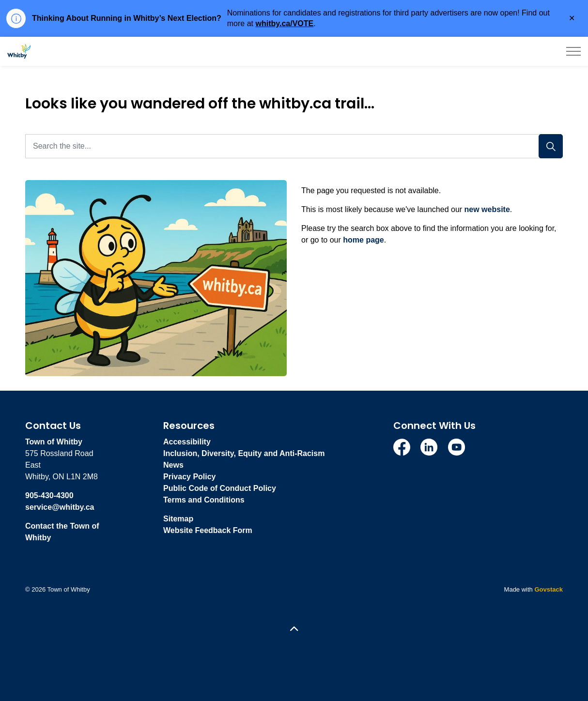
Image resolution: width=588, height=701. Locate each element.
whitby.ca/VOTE (284, 23)
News (173, 465)
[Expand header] (573, 51)
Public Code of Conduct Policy (220, 488)
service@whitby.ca (60, 507)
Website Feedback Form (208, 530)
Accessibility (187, 442)
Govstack (549, 589)
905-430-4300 (49, 495)
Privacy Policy (190, 477)
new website (487, 209)
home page (363, 240)
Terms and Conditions (204, 500)
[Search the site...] (294, 146)
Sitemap (178, 519)
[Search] (551, 146)
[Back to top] (294, 630)
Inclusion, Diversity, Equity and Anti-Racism (244, 453)
